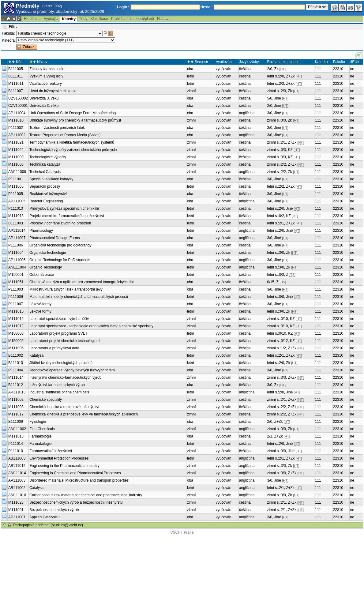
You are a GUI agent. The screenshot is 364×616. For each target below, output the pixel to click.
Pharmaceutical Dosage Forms (55, 238)
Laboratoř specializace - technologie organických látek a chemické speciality (91, 326)
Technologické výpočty (48, 157)
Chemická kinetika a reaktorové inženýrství (64, 407)
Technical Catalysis (45, 172)
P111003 (16, 289)
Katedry (69, 19)
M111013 (16, 436)
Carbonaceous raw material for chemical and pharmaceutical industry (86, 495)
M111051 (16, 282)
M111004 (16, 253)
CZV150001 (18, 106)
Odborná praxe (42, 275)
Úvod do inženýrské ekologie (53, 91)
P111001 (16, 179)
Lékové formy (40, 304)
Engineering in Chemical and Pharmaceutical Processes (75, 473)
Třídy (83, 19)
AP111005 (17, 201)
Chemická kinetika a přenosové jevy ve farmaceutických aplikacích (84, 414)
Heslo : (207, 7)
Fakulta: (8, 33)
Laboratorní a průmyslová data (54, 348)
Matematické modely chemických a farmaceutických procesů (79, 297)
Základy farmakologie (47, 69)
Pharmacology (41, 231)
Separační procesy (45, 186)
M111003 (16, 407)
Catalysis (37, 488)
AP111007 (17, 238)
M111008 (16, 164)
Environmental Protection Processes (59, 458)
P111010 (16, 451)
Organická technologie (48, 253)
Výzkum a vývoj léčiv (46, 76)
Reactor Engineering (46, 201)
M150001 (16, 275)
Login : (123, 7)
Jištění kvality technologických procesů (61, 363)
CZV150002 (18, 98)
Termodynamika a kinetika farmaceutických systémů (72, 142)
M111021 (16, 142)
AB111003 (17, 458)
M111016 (16, 311)
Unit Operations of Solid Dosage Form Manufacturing (73, 113)
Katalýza (36, 355)
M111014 (16, 377)
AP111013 (17, 392)
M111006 (16, 348)
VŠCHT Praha (182, 532)
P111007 (16, 304)
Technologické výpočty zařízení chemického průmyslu (73, 150)
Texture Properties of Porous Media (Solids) (65, 135)
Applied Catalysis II (45, 517)
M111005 (16, 186)
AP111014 (17, 231)
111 (318, 69)
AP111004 (17, 113)
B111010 (16, 363)
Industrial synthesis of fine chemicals (59, 392)
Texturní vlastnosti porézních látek (57, 128)
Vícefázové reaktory (46, 84)
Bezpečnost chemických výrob (54, 510)
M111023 (16, 502)
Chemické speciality (46, 400)
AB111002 (17, 488)
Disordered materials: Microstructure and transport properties (79, 480)
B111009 (16, 422)
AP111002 (17, 135)
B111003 (16, 223)
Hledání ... (32, 19)
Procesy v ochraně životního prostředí (60, 223)
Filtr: (13, 27)
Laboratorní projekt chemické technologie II (64, 341)
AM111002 (17, 429)
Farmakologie (41, 436)
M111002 (16, 400)
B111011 (16, 76)
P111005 (16, 194)
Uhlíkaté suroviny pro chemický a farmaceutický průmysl (75, 120)
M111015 (16, 319)
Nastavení (165, 19)
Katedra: (9, 40)
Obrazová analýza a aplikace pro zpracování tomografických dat (82, 282)
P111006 (16, 245)
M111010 (16, 120)
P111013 (16, 208)
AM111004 (17, 267)
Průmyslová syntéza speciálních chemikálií (64, 208)
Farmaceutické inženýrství (51, 451)
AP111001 (17, 517)
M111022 (16, 150)
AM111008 (17, 172)
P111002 (16, 128)
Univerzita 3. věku (44, 98)
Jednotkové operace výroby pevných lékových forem (72, 370)
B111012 (16, 385)
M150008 (16, 333)
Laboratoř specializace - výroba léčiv (59, 319)
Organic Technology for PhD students (60, 260)
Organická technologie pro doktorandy (60, 245)
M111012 (16, 326)
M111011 (16, 84)
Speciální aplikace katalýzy (51, 179)
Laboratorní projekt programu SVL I (58, 333)
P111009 (16, 297)
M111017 (16, 414)
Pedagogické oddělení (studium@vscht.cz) (48, 525)
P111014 (16, 444)
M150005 (16, 341)
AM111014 (17, 473)
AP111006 (17, 260)
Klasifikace (99, 19)
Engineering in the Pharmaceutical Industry (64, 466)
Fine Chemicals (42, 429)
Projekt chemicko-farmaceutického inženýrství (67, 216)
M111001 (16, 510)
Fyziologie (38, 422)
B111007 (16, 91)
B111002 (16, 355)
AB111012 (17, 466)
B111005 (16, 69)
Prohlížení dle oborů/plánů (133, 19)
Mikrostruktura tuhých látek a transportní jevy (66, 289)
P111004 (16, 370)
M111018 (16, 216)
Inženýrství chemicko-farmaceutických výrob (65, 377)
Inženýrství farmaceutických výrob (57, 385)
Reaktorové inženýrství (48, 194)
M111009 (16, 157)
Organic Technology (46, 267)
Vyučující (51, 19)
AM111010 (17, 495)
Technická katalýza (45, 164)
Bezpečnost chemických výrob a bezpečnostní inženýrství (76, 502)
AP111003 (17, 480)
